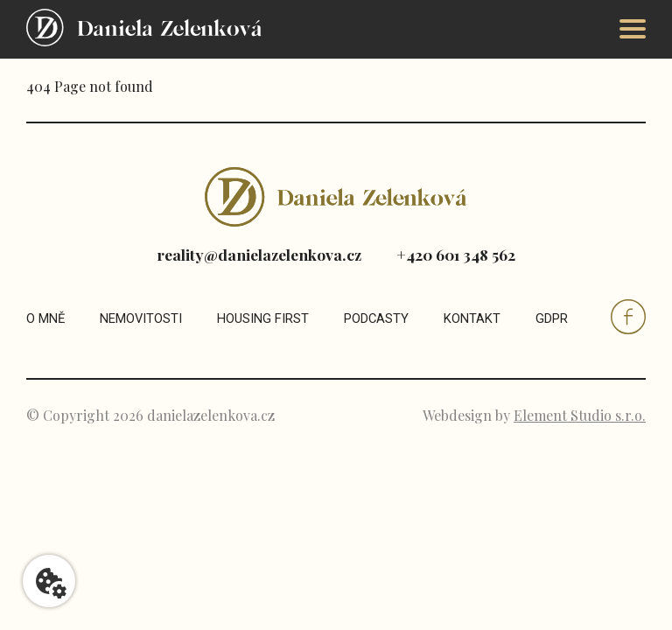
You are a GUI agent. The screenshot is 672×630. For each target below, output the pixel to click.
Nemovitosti (141, 318)
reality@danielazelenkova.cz (259, 254)
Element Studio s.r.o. (580, 415)
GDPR (552, 318)
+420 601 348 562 (456, 254)
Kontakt (472, 318)
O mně (45, 318)
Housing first (263, 318)
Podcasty (376, 318)
